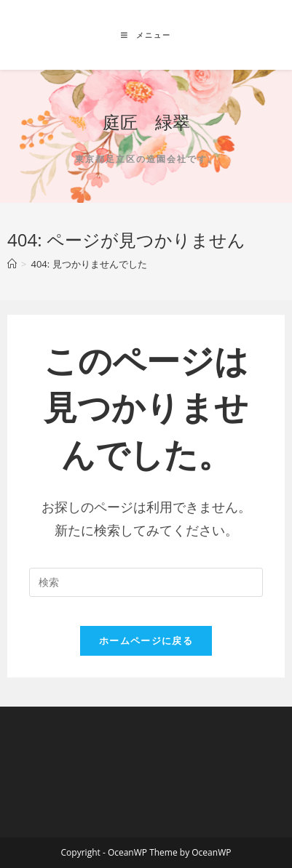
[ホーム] (12, 264)
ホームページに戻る (146, 640)
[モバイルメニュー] (146, 35)
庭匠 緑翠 (146, 122)
